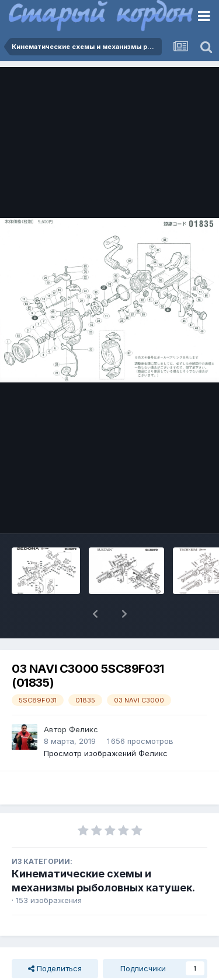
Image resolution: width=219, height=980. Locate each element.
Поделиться (55, 968)
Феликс (84, 729)
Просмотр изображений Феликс (106, 753)
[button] (95, 614)
